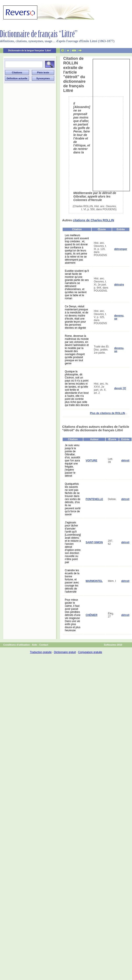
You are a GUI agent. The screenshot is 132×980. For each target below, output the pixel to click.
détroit (125, 461)
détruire (119, 285)
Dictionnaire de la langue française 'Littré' (30, 51)
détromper (121, 249)
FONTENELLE (94, 499)
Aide (34, 645)
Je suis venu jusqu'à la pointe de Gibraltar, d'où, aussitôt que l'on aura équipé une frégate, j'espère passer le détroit (72, 461)
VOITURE (91, 461)
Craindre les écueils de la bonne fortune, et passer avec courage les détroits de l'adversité (72, 581)
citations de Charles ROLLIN (93, 220)
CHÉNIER (91, 615)
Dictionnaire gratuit (65, 652)
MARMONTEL (94, 581)
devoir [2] (120, 388)
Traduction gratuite (41, 652)
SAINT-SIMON (94, 542)
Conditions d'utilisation (17, 645)
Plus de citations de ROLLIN (107, 413)
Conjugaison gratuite (90, 652)
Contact (44, 645)
